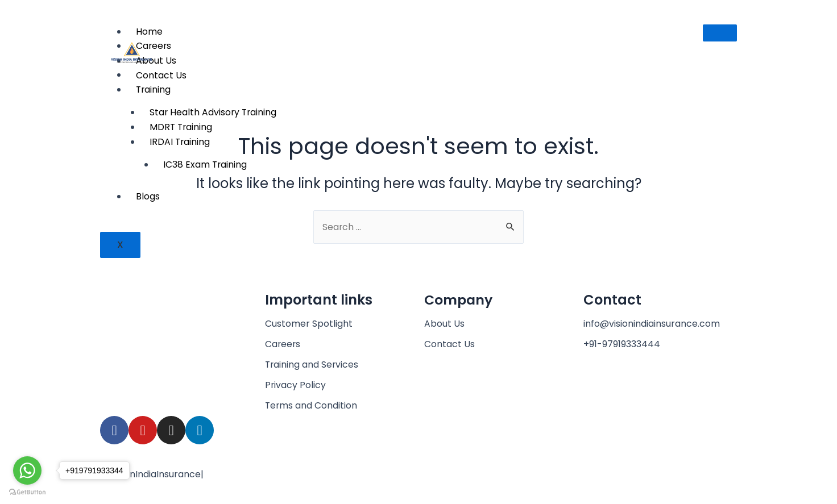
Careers (283, 344)
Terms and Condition (312, 405)
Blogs (148, 196)
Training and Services (312, 365)
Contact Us (449, 344)
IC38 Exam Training (206, 164)
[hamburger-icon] (720, 33)
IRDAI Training (180, 142)
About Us (444, 324)
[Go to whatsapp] (27, 470)
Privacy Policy (296, 385)
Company (459, 300)
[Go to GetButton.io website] (27, 492)
